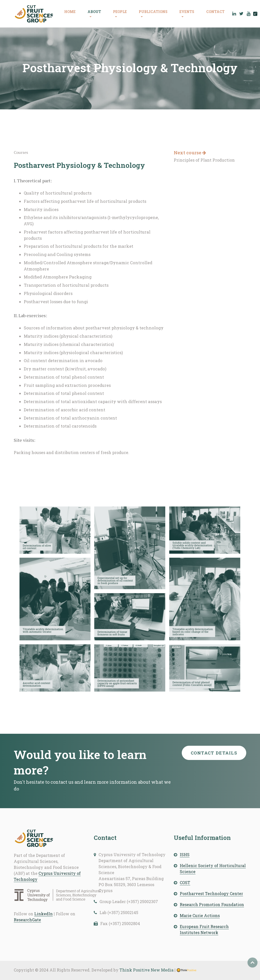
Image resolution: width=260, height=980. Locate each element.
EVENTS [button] (187, 12)
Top (252, 963)
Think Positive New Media (146, 970)
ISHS (185, 855)
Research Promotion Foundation (212, 904)
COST (185, 882)
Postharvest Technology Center (211, 893)
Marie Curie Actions (200, 915)
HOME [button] (70, 12)
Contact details (214, 753)
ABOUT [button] (94, 12)
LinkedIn (43, 914)
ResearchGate (27, 920)
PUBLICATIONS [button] (153, 12)
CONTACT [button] (215, 12)
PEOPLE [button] (120, 12)
